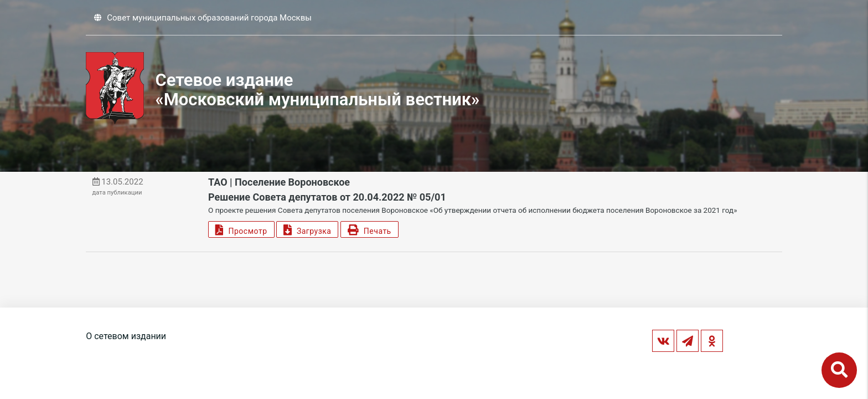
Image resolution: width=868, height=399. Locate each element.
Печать (369, 230)
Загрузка (307, 230)
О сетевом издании (126, 336)
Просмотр (241, 230)
